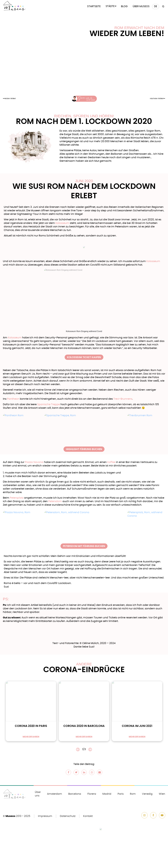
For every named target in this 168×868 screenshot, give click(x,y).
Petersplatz (17, 498)
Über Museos (141, 6)
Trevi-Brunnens (123, 399)
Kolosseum (62, 223)
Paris (121, 794)
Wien (162, 794)
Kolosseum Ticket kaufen (84, 357)
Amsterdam (55, 794)
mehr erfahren (31, 737)
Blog (124, 6)
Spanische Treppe (49, 404)
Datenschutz (68, 816)
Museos (10, 816)
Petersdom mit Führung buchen (84, 546)
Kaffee (111, 462)
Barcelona (75, 794)
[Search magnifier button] (163, 7)
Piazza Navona (34, 462)
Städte (110, 6)
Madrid (107, 794)
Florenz (92, 794)
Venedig (147, 794)
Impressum (45, 816)
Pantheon (13, 399)
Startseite (94, 6)
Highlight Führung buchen (84, 449)
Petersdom (55, 501)
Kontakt (88, 816)
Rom (133, 794)
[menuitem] (156, 7)
